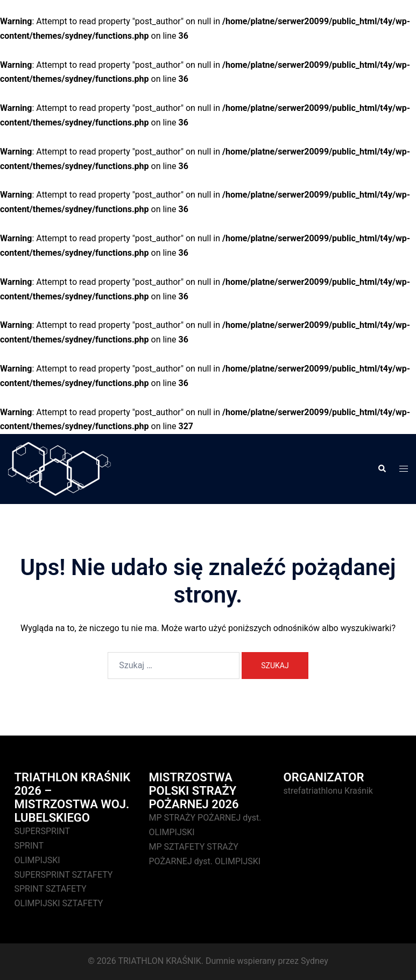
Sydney (315, 961)
